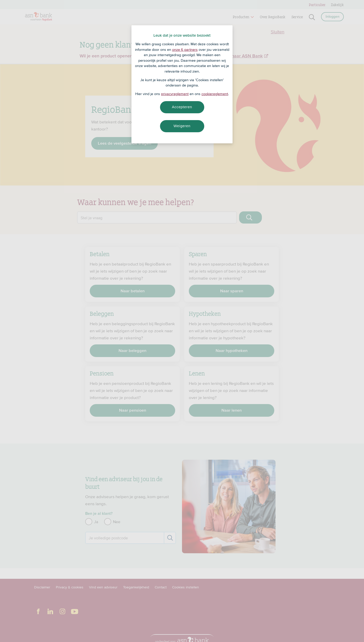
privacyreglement (175, 94)
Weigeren (182, 126)
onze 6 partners (185, 50)
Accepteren (182, 107)
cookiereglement (215, 94)
